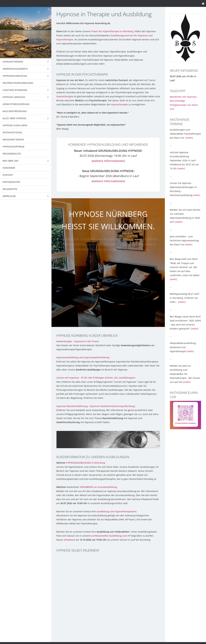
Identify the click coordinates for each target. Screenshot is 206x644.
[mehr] (189, 138)
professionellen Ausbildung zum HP (111, 536)
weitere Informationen (108, 161)
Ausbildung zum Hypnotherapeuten (116, 511)
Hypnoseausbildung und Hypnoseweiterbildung (83, 357)
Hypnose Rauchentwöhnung (72, 406)
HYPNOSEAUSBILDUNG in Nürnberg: (86, 463)
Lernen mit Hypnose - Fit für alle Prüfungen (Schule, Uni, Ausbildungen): (96, 378)
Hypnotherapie (65, 96)
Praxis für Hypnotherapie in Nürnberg (112, 31)
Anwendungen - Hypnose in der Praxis (77, 341)
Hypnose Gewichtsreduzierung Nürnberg (112, 406)
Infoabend (69, 540)
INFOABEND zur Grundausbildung (98, 487)
